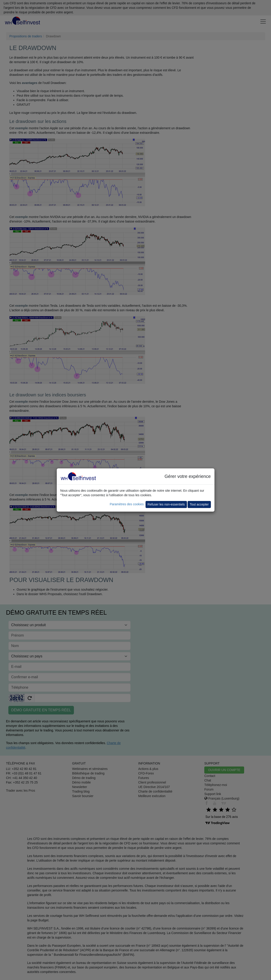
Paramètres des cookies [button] (127, 504)
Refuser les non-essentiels (166, 504)
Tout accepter (199, 504)
